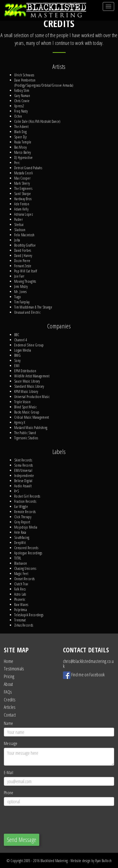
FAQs (8, 692)
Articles (10, 707)
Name (8, 723)
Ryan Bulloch (104, 861)
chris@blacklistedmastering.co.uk (88, 664)
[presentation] (43, 820)
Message (11, 743)
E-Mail (9, 772)
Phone (9, 793)
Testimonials (14, 669)
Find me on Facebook (84, 675)
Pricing (9, 676)
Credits (10, 700)
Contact (10, 715)
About (9, 684)
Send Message (22, 839)
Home (9, 661)
